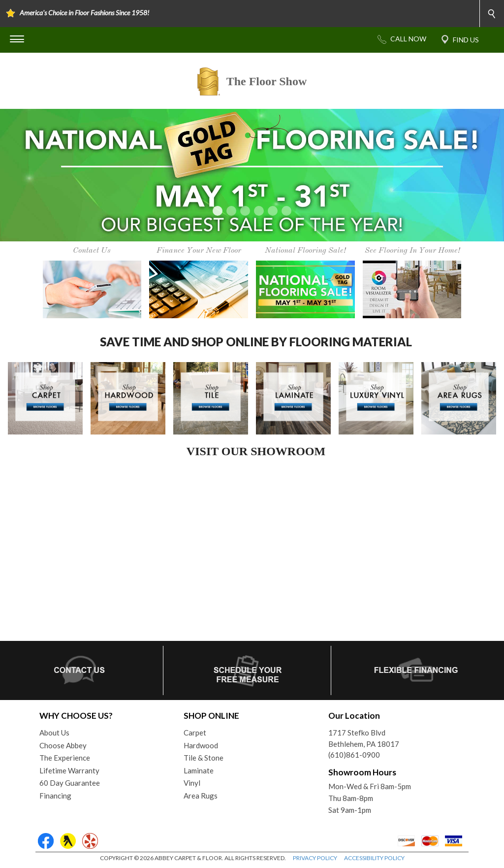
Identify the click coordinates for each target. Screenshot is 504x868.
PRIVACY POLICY (315, 858)
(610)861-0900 (354, 755)
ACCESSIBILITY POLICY (374, 858)
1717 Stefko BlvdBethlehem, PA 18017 (364, 738)
